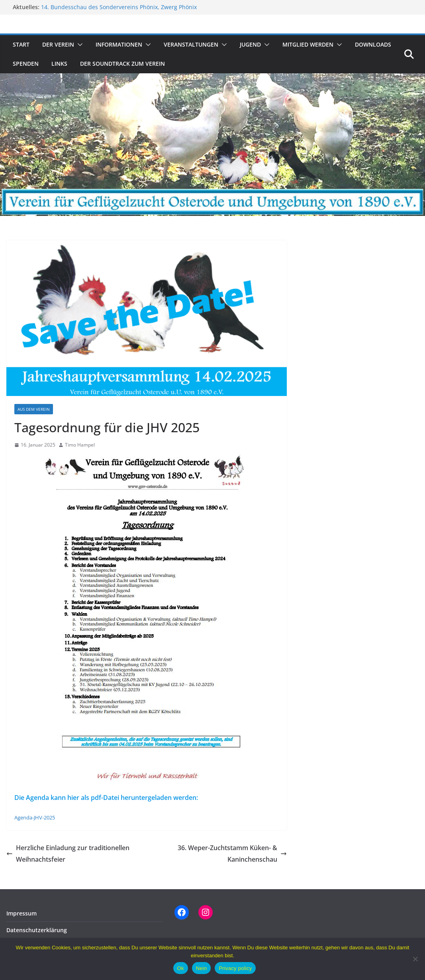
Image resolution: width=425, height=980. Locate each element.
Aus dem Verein (34, 409)
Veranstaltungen (191, 44)
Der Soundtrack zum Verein (122, 64)
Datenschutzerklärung (37, 930)
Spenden (26, 64)
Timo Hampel (80, 445)
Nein (202, 968)
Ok (181, 968)
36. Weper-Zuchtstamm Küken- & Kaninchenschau (232, 854)
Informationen (119, 44)
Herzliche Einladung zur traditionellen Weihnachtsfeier (68, 854)
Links (59, 64)
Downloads (373, 44)
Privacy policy (235, 968)
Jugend (250, 44)
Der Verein (58, 44)
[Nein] (415, 959)
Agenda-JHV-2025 (35, 817)
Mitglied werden (308, 44)
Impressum (22, 913)
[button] (78, 45)
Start (21, 44)
